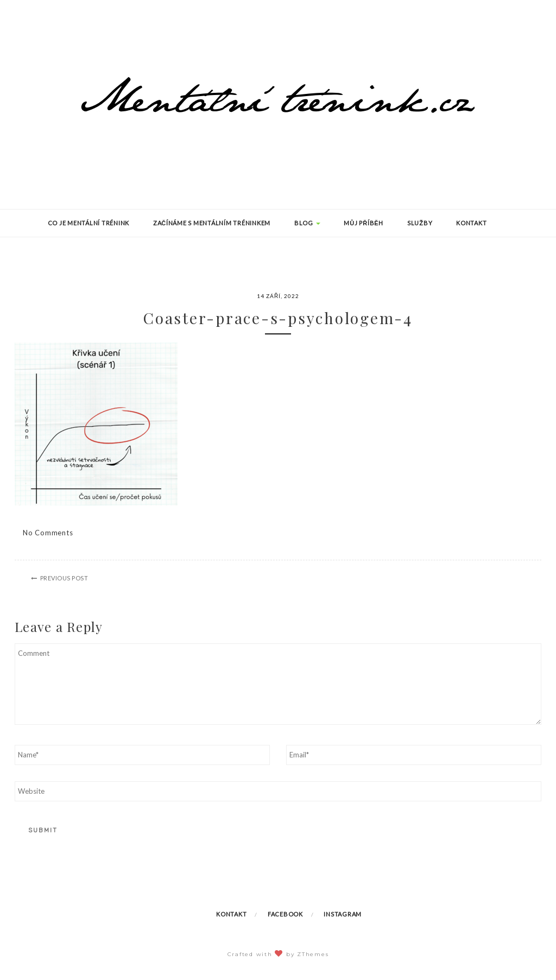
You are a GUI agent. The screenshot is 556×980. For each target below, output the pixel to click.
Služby (420, 223)
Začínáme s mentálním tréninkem (212, 223)
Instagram (343, 914)
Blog (307, 223)
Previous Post (64, 578)
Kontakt (471, 223)
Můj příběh (364, 223)
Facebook (285, 914)
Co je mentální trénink (89, 223)
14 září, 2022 (278, 296)
